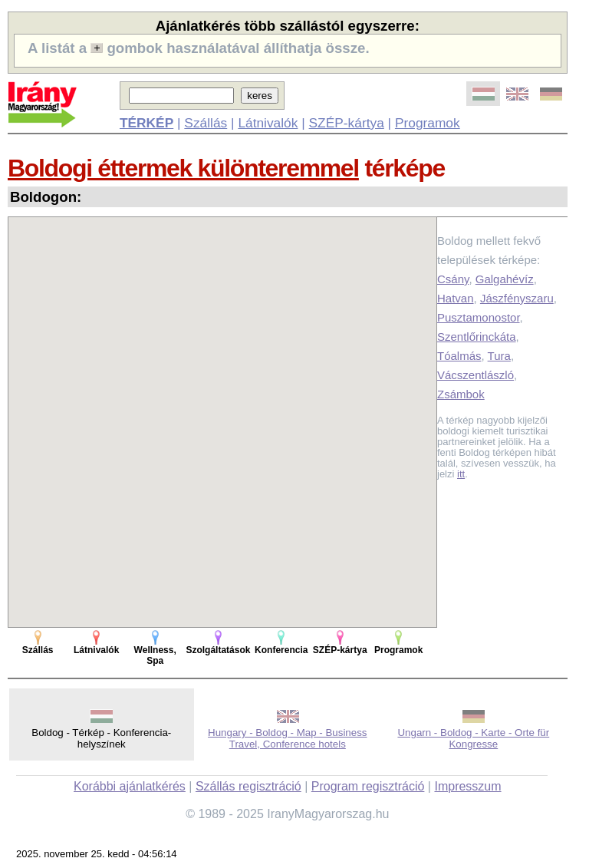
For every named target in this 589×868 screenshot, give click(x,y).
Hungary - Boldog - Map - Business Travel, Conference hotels (287, 738)
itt (461, 474)
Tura (499, 356)
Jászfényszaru (517, 298)
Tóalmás (459, 356)
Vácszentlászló (475, 375)
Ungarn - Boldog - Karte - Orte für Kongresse (473, 738)
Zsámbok (461, 394)
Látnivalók (268, 123)
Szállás (206, 123)
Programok (428, 123)
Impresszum (467, 786)
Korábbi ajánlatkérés (130, 786)
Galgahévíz (505, 279)
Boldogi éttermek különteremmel (183, 168)
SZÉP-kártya (347, 123)
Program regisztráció (368, 786)
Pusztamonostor (479, 317)
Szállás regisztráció (248, 786)
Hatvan (456, 298)
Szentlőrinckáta (477, 337)
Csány (453, 279)
